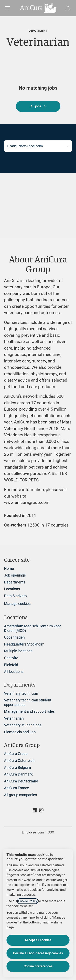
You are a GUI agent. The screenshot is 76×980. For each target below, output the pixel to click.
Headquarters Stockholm (24, 644)
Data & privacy (16, 596)
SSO (51, 832)
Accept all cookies (38, 940)
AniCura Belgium (18, 767)
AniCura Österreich (19, 761)
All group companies (20, 795)
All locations (14, 672)
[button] (68, 8)
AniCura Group (16, 754)
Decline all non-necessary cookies (38, 953)
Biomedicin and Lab (20, 732)
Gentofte (11, 658)
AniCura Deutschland (21, 781)
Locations (12, 589)
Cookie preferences (38, 966)
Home (9, 568)
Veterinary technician (21, 693)
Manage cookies (17, 604)
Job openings (15, 575)
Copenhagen (14, 637)
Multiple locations (18, 651)
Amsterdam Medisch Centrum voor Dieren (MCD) (32, 628)
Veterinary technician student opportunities (28, 702)
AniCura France (17, 788)
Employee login (33, 832)
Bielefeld (11, 665)
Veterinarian (14, 718)
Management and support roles (29, 711)
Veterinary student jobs (23, 725)
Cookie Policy (28, 901)
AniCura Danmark (18, 774)
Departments (15, 582)
